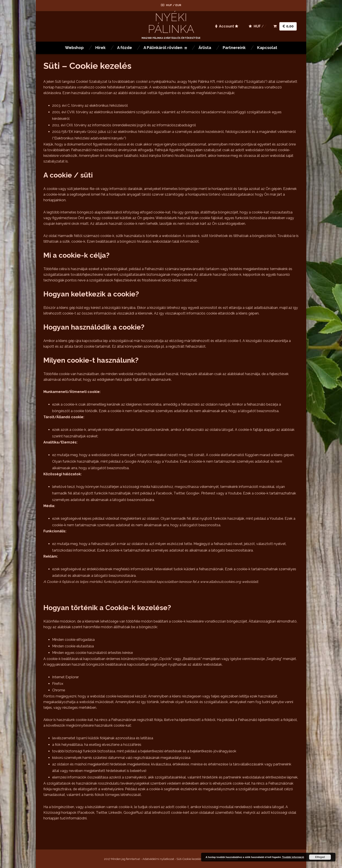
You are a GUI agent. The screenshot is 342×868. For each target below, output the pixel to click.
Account (225, 26)
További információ (293, 857)
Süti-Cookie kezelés (189, 859)
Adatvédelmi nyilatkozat (158, 859)
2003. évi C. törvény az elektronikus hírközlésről (90, 106)
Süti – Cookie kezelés (87, 66)
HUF (169, 5)
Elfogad (320, 857)
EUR (178, 5)
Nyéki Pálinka (171, 23)
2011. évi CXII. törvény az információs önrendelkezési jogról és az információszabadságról (124, 125)
